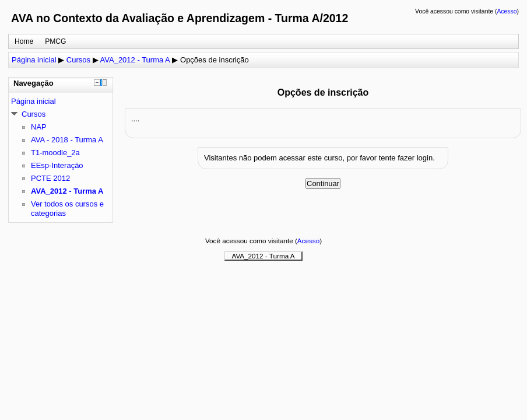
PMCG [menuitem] (55, 41)
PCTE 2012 (50, 178)
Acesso (507, 11)
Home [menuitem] (24, 41)
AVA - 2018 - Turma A (67, 140)
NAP (39, 127)
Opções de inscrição (215, 60)
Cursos (78, 60)
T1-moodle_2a (55, 153)
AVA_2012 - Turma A (135, 60)
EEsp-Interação (57, 165)
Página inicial (34, 60)
